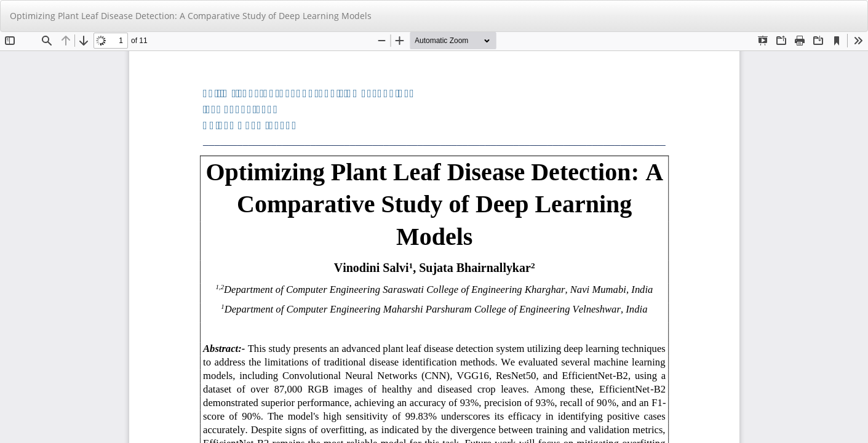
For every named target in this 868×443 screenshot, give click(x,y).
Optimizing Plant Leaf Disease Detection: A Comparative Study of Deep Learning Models (191, 16)
